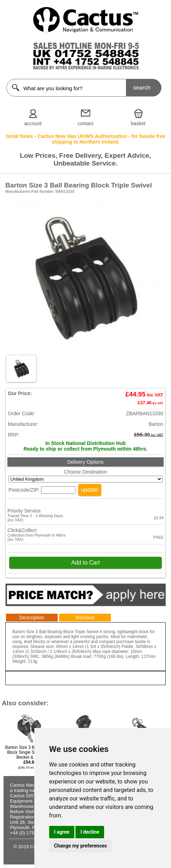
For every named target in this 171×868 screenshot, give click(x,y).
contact (85, 123)
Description (32, 618)
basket (138, 123)
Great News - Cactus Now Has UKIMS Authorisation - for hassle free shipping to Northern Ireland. (85, 139)
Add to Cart (85, 563)
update (90, 490)
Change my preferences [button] (81, 846)
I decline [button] (90, 832)
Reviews (85, 618)
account (33, 123)
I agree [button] (62, 832)
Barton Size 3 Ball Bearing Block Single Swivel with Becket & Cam (30, 757)
